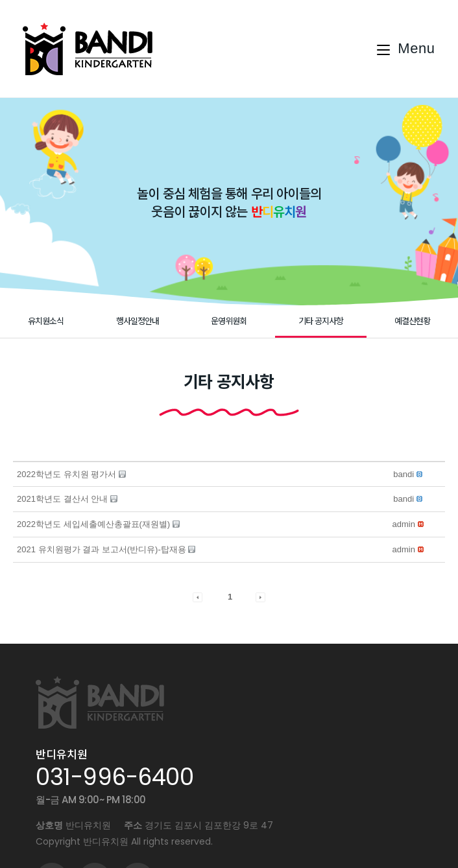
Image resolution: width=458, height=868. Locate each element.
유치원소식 (46, 321)
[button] (404, 474)
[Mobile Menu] (406, 49)
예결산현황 (412, 321)
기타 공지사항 (321, 321)
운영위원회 (229, 321)
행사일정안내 (138, 321)
